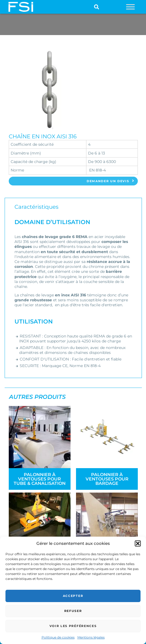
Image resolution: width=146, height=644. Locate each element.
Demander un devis (111, 181)
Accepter (73, 596)
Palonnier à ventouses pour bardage (107, 479)
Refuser (73, 611)
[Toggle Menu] (130, 7)
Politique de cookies (58, 637)
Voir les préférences (73, 626)
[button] (138, 543)
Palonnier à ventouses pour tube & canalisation (40, 479)
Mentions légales (91, 637)
